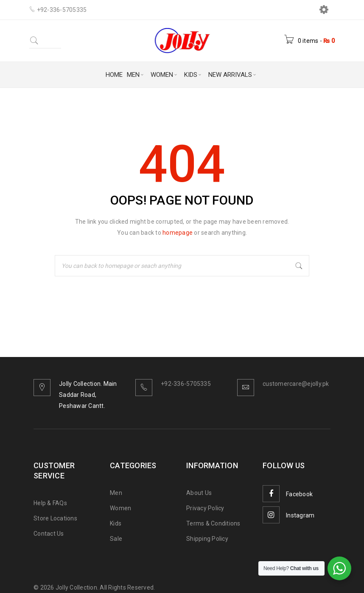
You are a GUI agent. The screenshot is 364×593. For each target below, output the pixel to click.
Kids (116, 523)
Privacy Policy (205, 508)
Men (116, 493)
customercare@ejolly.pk (296, 384)
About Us (199, 493)
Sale (116, 539)
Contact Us (49, 534)
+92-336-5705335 (186, 384)
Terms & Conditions (213, 523)
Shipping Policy (207, 539)
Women (120, 508)
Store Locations (55, 518)
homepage (178, 233)
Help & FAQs (50, 503)
